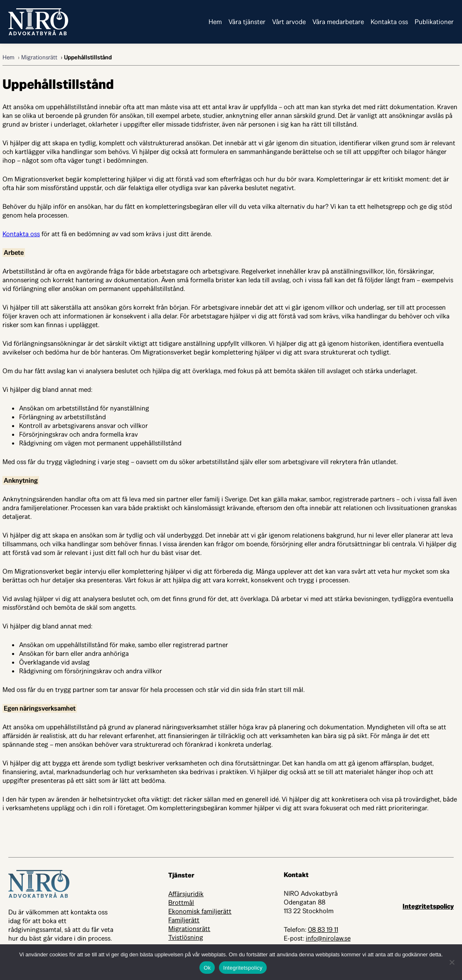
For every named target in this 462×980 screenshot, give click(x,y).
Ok (207, 968)
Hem (9, 57)
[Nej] (452, 962)
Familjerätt (184, 920)
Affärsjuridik (186, 894)
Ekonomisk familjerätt (200, 911)
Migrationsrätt (39, 57)
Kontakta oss (21, 234)
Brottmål (181, 903)
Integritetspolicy (428, 906)
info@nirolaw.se (328, 938)
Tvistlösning (186, 937)
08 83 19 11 (323, 930)
